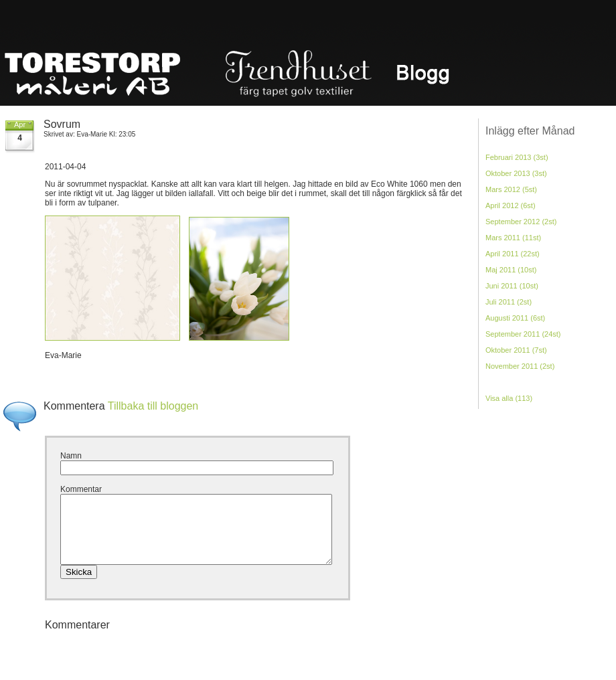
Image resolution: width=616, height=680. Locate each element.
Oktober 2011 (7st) (516, 350)
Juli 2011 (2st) (509, 302)
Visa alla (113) (509, 398)
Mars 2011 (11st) (513, 238)
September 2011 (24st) (523, 334)
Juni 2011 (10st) (512, 286)
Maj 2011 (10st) (511, 270)
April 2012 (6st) (511, 205)
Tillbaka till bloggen (153, 406)
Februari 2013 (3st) (517, 157)
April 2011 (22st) (513, 254)
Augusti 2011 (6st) (515, 318)
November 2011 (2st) (520, 366)
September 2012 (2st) (521, 222)
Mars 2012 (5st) (511, 189)
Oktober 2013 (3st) (516, 173)
